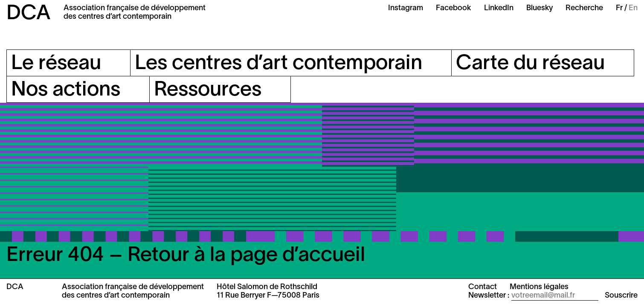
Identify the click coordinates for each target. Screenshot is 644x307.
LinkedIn (499, 8)
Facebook (454, 8)
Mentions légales (539, 287)
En (633, 8)
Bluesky (540, 8)
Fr (619, 8)
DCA (29, 14)
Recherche (584, 8)
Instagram (406, 8)
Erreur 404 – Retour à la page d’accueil (186, 256)
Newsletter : (489, 296)
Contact (483, 287)
